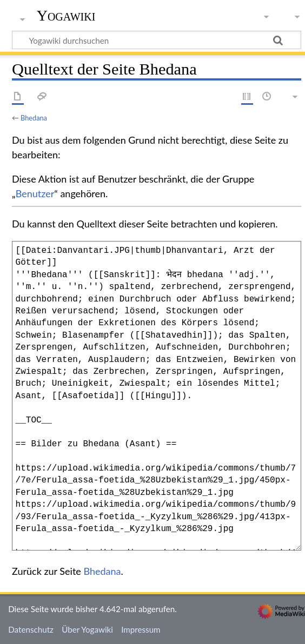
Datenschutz (31, 629)
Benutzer (35, 193)
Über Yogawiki (87, 629)
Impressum (141, 629)
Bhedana (34, 118)
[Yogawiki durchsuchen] (157, 40)
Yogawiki (66, 16)
